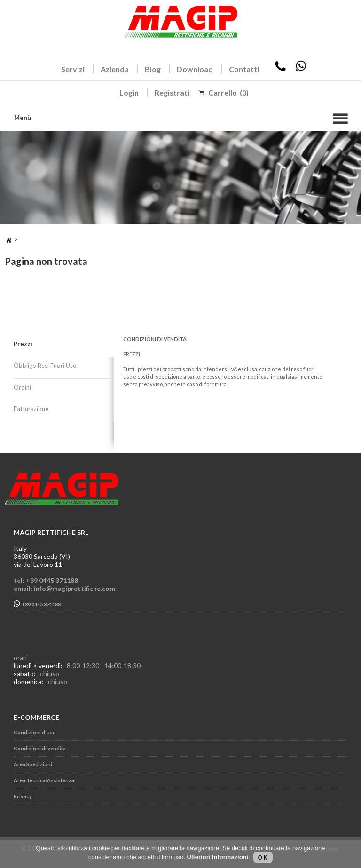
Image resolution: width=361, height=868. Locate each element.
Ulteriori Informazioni (218, 857)
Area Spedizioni (33, 764)
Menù (23, 118)
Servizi (73, 69)
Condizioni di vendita (40, 748)
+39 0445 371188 (37, 604)
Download (195, 69)
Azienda (115, 69)
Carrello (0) (228, 92)
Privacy (23, 796)
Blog (153, 69)
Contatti (244, 69)
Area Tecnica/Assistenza (44, 780)
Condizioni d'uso (35, 732)
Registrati (172, 92)
